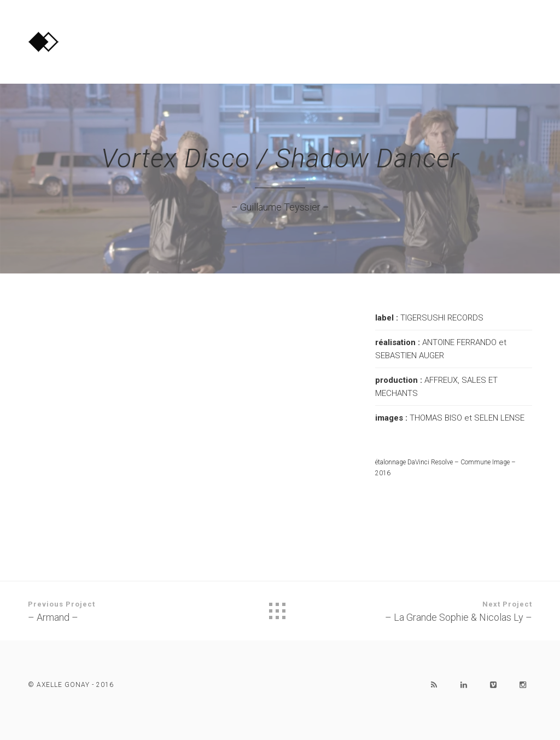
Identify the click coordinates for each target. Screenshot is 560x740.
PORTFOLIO (446, 38)
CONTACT (513, 38)
